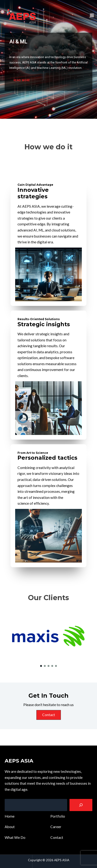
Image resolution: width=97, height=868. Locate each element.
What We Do (15, 837)
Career (56, 827)
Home (10, 816)
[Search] (81, 805)
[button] (41, 666)
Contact (49, 715)
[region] (48, 59)
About (10, 827)
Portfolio (58, 816)
